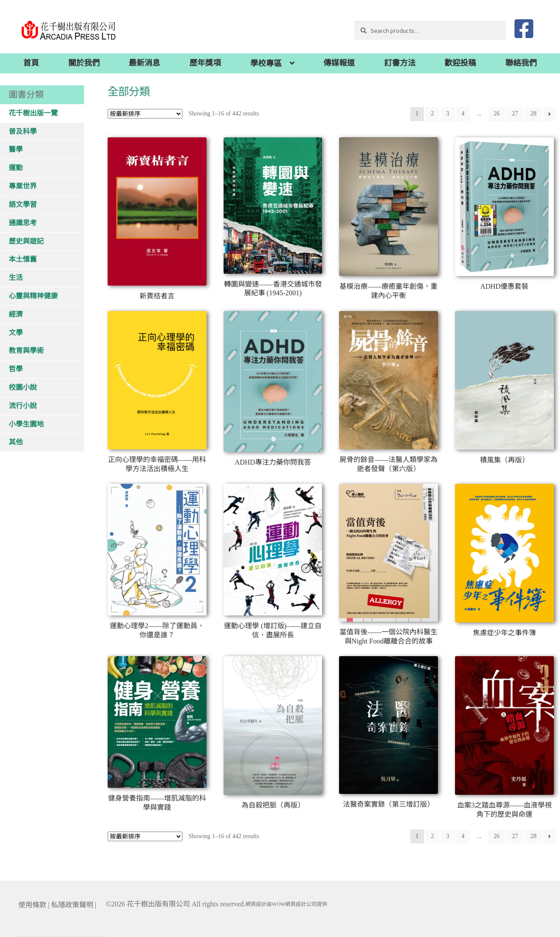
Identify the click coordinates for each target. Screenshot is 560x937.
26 (497, 114)
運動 (16, 168)
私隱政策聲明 (72, 905)
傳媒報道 (339, 63)
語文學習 (23, 205)
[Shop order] (145, 114)
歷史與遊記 (26, 241)
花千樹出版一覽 (33, 113)
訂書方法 (400, 63)
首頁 (31, 63)
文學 (16, 333)
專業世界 (23, 186)
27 (515, 114)
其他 (16, 442)
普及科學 (23, 131)
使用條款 (32, 905)
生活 (16, 278)
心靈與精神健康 (33, 296)
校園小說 (23, 387)
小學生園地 (26, 424)
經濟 (16, 314)
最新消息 (144, 63)
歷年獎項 (205, 63)
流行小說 (23, 406)
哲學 (16, 369)
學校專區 (266, 63)
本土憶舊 (23, 259)
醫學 (16, 149)
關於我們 (84, 63)
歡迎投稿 (460, 63)
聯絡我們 (521, 63)
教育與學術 (26, 351)
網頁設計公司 (301, 904)
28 (533, 114)
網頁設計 (256, 904)
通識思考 (23, 223)
